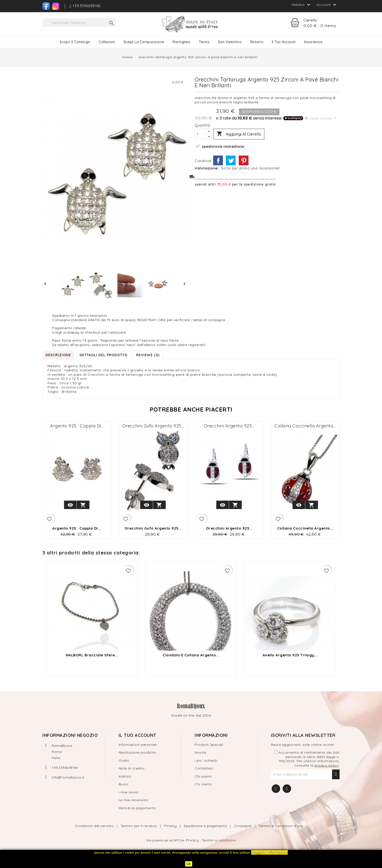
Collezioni (107, 42)
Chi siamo (203, 776)
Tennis (204, 42)
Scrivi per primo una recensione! (250, 168)
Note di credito (132, 768)
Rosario (257, 42)
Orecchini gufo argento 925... (153, 426)
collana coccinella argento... (305, 426)
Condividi (218, 160)
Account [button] (327, 5)
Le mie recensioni (134, 800)
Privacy (171, 826)
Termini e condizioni (219, 840)
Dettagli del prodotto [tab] (104, 355)
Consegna (244, 826)
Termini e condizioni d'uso (281, 826)
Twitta (231, 160)
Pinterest (244, 160)
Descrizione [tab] (58, 355)
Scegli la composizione (144, 42)
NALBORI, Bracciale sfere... (92, 655)
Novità (200, 752)
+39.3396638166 (65, 768)
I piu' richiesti (206, 760)
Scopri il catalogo (75, 42)
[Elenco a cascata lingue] (302, 5)
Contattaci (204, 768)
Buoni (124, 784)
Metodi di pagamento (137, 808)
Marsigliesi (181, 42)
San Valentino (230, 42)
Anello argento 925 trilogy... (290, 655)
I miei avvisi (129, 792)
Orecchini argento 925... (229, 426)
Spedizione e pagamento (206, 826)
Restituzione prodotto (138, 752)
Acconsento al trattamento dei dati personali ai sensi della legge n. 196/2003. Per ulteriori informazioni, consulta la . (307, 759)
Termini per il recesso (139, 826)
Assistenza (313, 42)
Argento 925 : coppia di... (77, 426)
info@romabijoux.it (68, 777)
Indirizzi (125, 776)
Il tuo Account (284, 42)
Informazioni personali (138, 745)
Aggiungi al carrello (239, 134)
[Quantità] (201, 134)
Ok (189, 864)
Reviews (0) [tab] (148, 355)
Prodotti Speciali (209, 745)
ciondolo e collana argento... (191, 655)
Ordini (124, 760)
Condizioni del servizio (95, 826)
